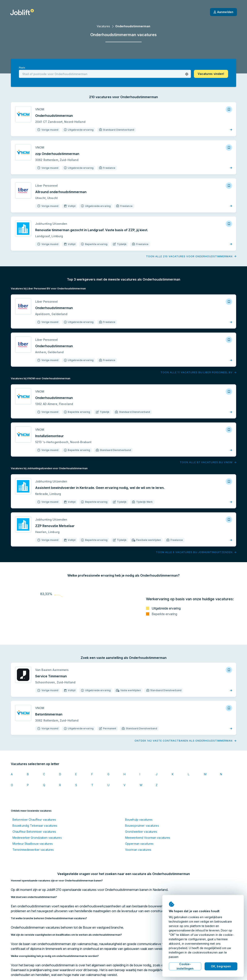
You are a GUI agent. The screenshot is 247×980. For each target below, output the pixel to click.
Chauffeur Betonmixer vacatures (34, 832)
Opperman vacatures (139, 844)
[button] (187, 74)
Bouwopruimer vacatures (142, 826)
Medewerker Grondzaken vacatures (37, 838)
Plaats (22, 68)
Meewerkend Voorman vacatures (148, 838)
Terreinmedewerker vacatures (33, 850)
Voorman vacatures (138, 850)
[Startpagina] (22, 12)
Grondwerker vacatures (141, 832)
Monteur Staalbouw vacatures (33, 844)
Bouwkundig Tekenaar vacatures (35, 826)
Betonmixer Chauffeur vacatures (34, 820)
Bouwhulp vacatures (139, 820)
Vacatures (103, 26)
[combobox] (105, 74)
